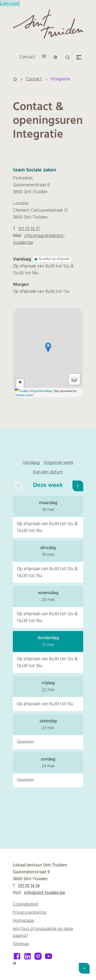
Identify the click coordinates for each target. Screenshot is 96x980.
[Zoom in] (20, 383)
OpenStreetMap (42, 391)
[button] (48, 347)
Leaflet (21, 391)
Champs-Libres (24, 395)
